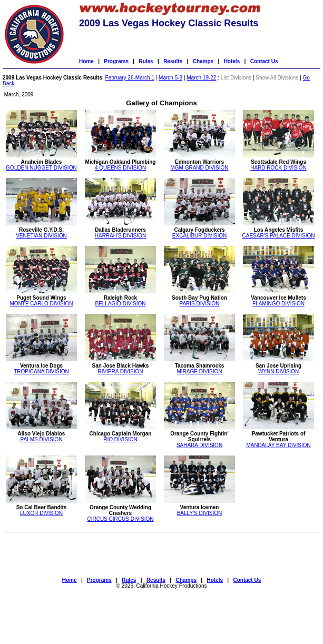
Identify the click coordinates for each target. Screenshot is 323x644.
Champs (203, 61)
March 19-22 (201, 78)
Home (86, 61)
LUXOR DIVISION (41, 513)
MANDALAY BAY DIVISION (278, 445)
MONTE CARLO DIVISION (41, 304)
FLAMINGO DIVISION (278, 304)
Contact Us (264, 61)
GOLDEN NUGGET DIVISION (41, 168)
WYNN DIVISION (278, 371)
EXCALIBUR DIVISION (199, 236)
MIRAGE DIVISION (199, 371)
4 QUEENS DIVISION (120, 168)
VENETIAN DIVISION (41, 236)
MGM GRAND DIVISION (199, 168)
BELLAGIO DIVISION (120, 304)
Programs (116, 61)
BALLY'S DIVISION (200, 513)
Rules (146, 61)
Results (173, 61)
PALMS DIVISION (42, 439)
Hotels (232, 61)
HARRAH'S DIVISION (120, 236)
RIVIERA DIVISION (120, 371)
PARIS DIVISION (200, 304)
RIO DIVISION (120, 439)
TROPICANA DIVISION (41, 371)
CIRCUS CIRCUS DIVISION (120, 519)
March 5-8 (170, 78)
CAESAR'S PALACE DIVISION (279, 236)
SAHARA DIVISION (199, 445)
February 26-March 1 (130, 78)
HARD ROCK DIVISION (278, 168)
